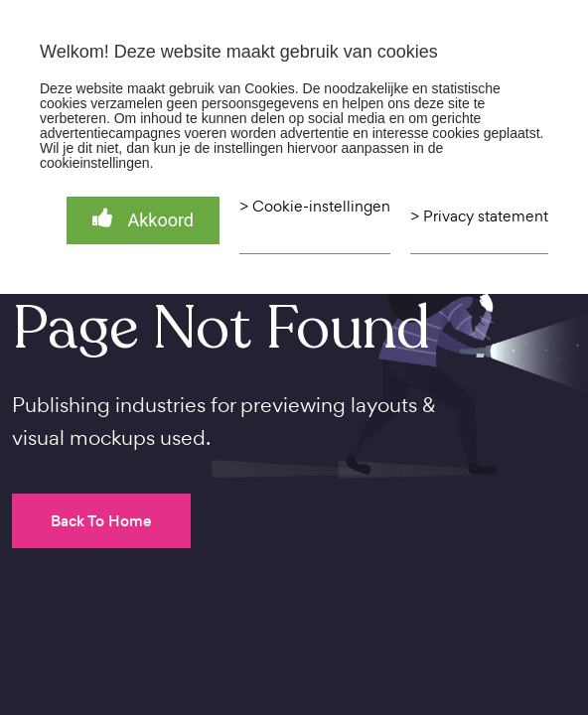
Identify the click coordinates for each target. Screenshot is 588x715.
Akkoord (143, 219)
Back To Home (101, 521)
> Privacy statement (479, 216)
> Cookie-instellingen (315, 207)
